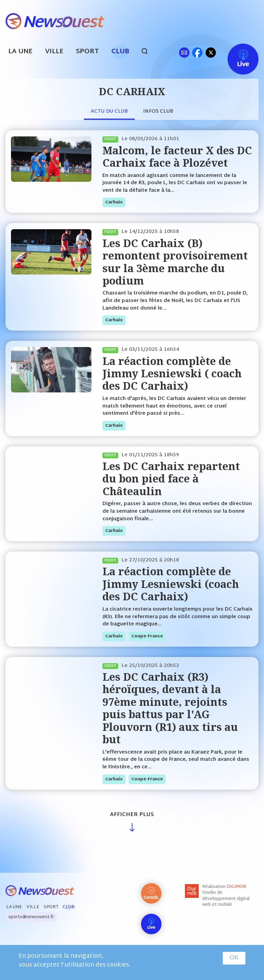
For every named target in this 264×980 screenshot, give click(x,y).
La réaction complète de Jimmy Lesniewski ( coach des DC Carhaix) (172, 374)
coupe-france (147, 636)
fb (197, 52)
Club (120, 52)
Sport (87, 52)
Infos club (158, 112)
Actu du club (109, 112)
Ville (54, 52)
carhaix (114, 202)
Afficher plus (132, 815)
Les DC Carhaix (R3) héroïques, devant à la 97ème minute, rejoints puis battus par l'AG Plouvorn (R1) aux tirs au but (170, 708)
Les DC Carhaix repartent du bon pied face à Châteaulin (171, 479)
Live (236, 52)
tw (211, 52)
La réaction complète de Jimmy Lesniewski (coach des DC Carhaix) (171, 584)
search (148, 52)
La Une (20, 52)
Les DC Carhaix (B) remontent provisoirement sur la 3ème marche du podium (175, 262)
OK (234, 958)
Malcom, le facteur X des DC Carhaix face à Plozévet (177, 157)
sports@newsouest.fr (31, 917)
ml (184, 52)
